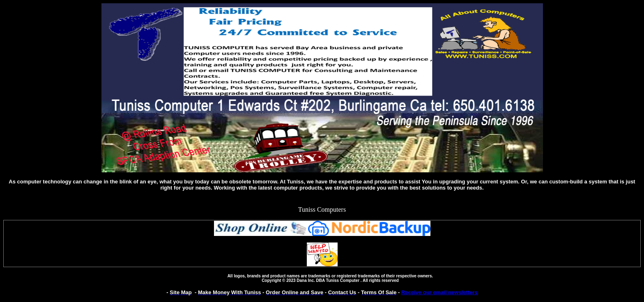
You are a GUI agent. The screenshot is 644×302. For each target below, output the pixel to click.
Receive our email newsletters (439, 292)
